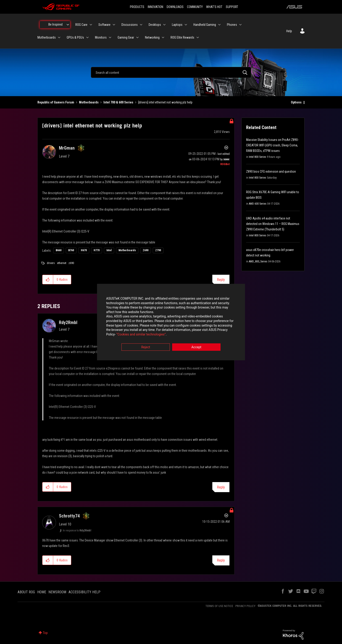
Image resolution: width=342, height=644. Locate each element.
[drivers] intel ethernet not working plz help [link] (165, 102)
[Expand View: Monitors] (110, 37)
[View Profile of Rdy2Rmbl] (68, 322)
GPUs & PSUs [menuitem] (75, 37)
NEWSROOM (57, 592)
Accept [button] (196, 347)
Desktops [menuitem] (155, 25)
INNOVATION (155, 7)
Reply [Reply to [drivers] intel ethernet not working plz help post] (221, 280)
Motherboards (89, 102)
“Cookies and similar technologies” (141, 334)
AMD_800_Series (258, 261)
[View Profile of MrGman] (67, 148)
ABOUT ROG (26, 592)
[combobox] (171, 72)
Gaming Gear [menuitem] (126, 37)
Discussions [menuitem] (130, 25)
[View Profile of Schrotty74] (69, 516)
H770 (97, 250)
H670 (84, 250)
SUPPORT (232, 7)
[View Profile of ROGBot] (225, 164)
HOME (42, 592)
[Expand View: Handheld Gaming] (219, 25)
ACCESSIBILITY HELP (84, 592)
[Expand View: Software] (114, 25)
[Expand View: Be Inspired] (68, 25)
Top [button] (45, 633)
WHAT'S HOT (214, 7)
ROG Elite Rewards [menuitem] (182, 37)
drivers (51, 263)
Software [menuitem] (104, 25)
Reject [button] (146, 347)
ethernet (62, 263)
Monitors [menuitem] (101, 37)
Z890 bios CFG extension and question (271, 172)
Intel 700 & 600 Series (118, 102)
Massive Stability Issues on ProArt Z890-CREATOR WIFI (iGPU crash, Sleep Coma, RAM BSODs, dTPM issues (272, 145)
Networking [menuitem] (152, 37)
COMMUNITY (195, 7)
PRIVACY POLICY (245, 606)
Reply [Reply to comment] (221, 487)
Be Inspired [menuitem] (55, 24)
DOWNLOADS (175, 7)
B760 (71, 250)
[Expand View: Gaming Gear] (137, 37)
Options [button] (296, 102)
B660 (59, 250)
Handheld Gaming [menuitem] (205, 25)
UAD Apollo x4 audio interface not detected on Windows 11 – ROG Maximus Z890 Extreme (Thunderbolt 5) (273, 224)
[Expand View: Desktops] (164, 25)
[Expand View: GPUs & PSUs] (87, 37)
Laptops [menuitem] (177, 25)
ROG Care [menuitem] (81, 25)
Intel (109, 250)
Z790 (158, 250)
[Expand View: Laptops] (186, 25)
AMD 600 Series (258, 204)
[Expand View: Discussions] (141, 25)
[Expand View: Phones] (240, 25)
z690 (71, 263)
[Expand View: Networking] (163, 37)
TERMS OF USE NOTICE (219, 606)
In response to (77, 531)
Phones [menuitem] (232, 25)
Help (289, 31)
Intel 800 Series (258, 157)
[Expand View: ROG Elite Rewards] (198, 37)
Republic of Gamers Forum (56, 102)
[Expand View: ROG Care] (91, 25)
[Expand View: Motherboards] (59, 37)
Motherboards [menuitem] (47, 37)
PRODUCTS (137, 7)
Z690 (146, 250)
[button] (48, 280)
